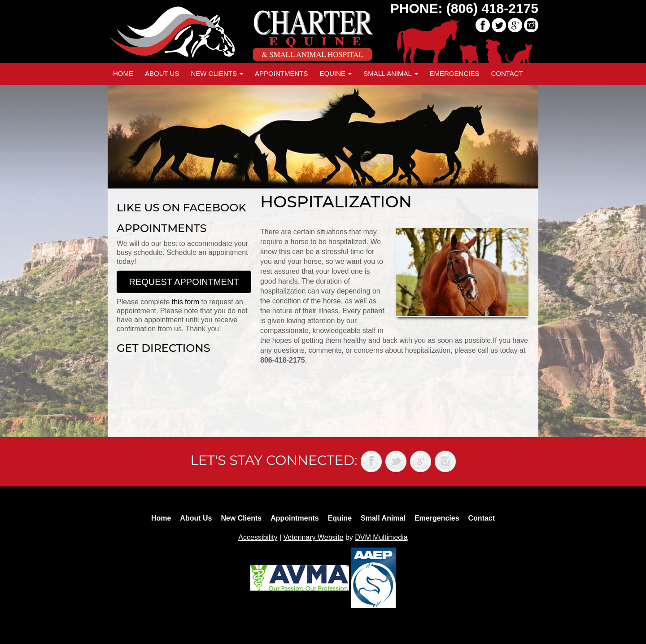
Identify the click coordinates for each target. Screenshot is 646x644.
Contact (507, 73)
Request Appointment (184, 282)
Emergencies (455, 73)
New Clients (217, 73)
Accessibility (258, 537)
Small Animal (391, 73)
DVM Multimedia (381, 537)
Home (123, 73)
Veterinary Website (314, 537)
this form (186, 302)
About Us (162, 73)
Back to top (630, 617)
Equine (336, 73)
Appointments (281, 73)
